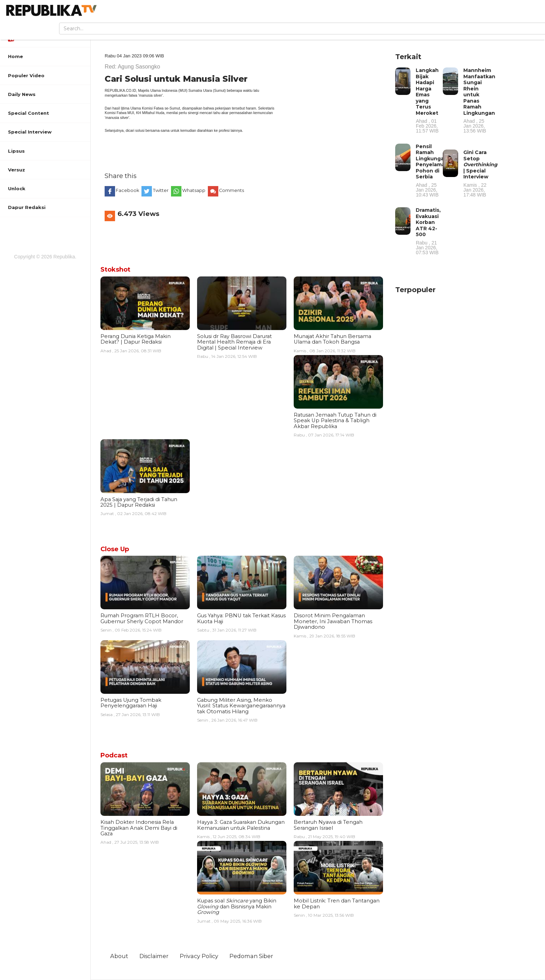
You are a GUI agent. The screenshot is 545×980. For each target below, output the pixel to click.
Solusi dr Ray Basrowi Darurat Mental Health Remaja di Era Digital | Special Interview (234, 342)
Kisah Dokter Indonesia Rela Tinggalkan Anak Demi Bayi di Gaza (139, 828)
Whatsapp (194, 190)
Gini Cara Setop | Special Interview (480, 173)
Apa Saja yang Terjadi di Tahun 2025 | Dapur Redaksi (139, 502)
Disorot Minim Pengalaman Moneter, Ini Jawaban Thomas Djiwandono (333, 621)
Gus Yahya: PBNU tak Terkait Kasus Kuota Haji (241, 618)
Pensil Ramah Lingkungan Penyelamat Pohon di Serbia (432, 170)
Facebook (128, 190)
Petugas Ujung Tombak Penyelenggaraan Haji (131, 703)
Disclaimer (154, 956)
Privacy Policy (199, 956)
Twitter (161, 190)
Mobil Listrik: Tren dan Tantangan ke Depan (337, 903)
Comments (232, 190)
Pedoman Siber (251, 956)
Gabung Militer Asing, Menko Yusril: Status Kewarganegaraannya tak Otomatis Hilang (241, 706)
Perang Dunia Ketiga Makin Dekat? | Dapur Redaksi (136, 339)
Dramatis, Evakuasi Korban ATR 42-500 (429, 231)
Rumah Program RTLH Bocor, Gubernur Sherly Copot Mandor (142, 618)
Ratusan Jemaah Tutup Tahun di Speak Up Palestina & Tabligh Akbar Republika (335, 421)
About (119, 956)
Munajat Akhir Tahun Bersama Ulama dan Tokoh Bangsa (332, 339)
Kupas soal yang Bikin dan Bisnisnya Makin (237, 906)
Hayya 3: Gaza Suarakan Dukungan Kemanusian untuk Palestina (241, 825)
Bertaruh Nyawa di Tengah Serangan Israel (328, 825)
